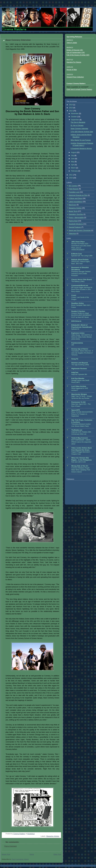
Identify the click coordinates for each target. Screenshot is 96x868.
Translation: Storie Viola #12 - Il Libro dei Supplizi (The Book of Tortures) (82, 353)
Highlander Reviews (79, 369)
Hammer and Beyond (80, 363)
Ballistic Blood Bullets (80, 260)
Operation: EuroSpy (76, 214)
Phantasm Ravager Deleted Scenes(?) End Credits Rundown (81, 274)
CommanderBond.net (80, 286)
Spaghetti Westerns (76, 224)
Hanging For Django (74, 62)
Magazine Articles (53, 836)
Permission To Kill (78, 402)
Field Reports (73, 189)
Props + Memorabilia (76, 218)
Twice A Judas (72, 43)
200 (73, 345)
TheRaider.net (77, 430)
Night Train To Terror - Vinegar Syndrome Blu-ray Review (82, 397)
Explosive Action (78, 333)
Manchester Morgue (79, 394)
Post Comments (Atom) (20, 859)
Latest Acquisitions (75, 202)
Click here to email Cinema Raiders (79, 89)
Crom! (74, 295)
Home (32, 854)
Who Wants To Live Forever (81, 140)
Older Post (57, 854)
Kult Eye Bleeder (78, 378)
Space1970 (76, 410)
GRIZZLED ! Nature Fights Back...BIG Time (80, 263)
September (75, 120)
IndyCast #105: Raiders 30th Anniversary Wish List (81, 433)
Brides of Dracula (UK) (75, 50)
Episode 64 (75, 329)
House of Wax (72, 70)
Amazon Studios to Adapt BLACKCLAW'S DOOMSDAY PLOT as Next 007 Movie (81, 315)
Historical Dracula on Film (78, 195)
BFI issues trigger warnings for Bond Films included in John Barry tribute (82, 289)
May (73, 162)
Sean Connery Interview (79, 129)
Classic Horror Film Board (81, 280)
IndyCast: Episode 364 (79, 374)
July (73, 156)
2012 (71, 111)
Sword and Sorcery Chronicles (80, 230)
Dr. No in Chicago (77, 125)
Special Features (75, 227)
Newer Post (6, 854)
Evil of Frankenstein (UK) (76, 52)
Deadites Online (78, 303)
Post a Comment (11, 846)
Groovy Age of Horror (80, 349)
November (75, 114)
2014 (71, 105)
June (73, 159)
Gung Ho (75, 359)
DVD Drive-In (76, 321)
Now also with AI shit (78, 462)
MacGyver (72, 205)
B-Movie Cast (77, 254)
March (74, 168)
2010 (71, 178)
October (74, 117)
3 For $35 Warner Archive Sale (82, 132)
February (75, 171)
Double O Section (78, 311)
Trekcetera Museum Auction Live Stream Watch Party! (81, 425)
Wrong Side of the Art (80, 466)
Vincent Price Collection (75, 77)
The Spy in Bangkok (78, 122)
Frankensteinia (77, 343)
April (73, 165)
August (74, 152)
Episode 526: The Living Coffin (82, 256)
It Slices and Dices (75, 198)
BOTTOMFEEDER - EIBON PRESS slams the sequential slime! (81, 442)
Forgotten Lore (74, 192)
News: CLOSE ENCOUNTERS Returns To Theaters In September (82, 414)
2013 (71, 108)
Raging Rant (73, 221)
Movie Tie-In (73, 211)
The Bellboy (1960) (78, 282)
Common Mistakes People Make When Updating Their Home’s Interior (81, 470)
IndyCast (75, 372)
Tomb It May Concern (80, 438)
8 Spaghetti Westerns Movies (81, 149)
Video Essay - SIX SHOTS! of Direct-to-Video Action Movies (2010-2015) (82, 337)
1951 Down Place (78, 242)
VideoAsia (72, 234)
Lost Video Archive (79, 386)
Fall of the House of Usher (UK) (78, 55)
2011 (71, 175)
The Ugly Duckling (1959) (80, 365)
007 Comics (73, 186)
